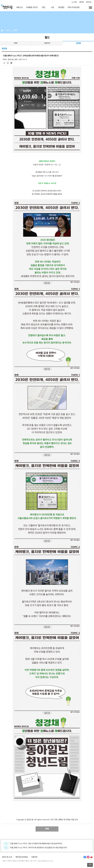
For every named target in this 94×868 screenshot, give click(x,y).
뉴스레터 (74, 2)
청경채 (15, 30)
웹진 (44, 7)
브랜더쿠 (47, 43)
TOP (90, 865)
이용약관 (34, 857)
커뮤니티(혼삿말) (74, 7)
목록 (47, 829)
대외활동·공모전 (32, 7)
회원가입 (89, 2)
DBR (16, 43)
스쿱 (52, 7)
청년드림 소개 (7, 857)
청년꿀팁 (61, 7)
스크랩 (8, 63)
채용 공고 (20, 7)
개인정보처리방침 (21, 857)
